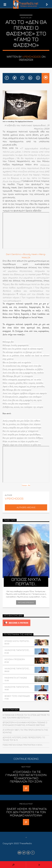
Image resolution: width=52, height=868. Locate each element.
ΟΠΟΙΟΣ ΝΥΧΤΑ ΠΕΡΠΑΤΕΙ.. (17, 641)
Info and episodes (26, 602)
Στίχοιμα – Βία (26, 485)
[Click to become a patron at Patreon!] (26, 623)
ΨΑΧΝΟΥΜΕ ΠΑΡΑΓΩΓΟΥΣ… (17, 650)
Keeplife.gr (26, 18)
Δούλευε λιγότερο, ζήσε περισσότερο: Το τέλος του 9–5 (24, 739)
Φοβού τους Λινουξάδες (17, 696)
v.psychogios (32, 57)
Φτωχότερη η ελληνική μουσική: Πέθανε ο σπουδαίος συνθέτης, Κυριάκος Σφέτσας (25, 724)
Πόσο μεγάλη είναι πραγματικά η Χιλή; (22, 745)
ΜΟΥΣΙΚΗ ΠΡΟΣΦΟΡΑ (15, 659)
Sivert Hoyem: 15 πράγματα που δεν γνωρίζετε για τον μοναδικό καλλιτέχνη (26, 812)
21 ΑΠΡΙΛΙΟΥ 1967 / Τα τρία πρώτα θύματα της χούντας (25, 731)
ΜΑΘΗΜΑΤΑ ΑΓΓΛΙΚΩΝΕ (16, 678)
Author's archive (26, 507)
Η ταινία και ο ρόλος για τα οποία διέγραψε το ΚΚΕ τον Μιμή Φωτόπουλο (26, 716)
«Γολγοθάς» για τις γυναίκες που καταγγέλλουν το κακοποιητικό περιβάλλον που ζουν (26, 777)
